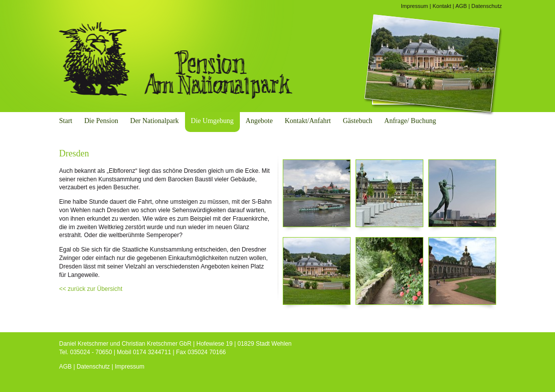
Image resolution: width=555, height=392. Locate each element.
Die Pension (101, 121)
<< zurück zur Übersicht (91, 289)
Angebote (259, 121)
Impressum (414, 6)
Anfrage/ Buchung (410, 121)
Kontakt (442, 6)
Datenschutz (486, 6)
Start (66, 121)
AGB (461, 6)
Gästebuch (358, 121)
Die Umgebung (212, 121)
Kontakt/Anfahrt (308, 121)
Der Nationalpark (155, 121)
